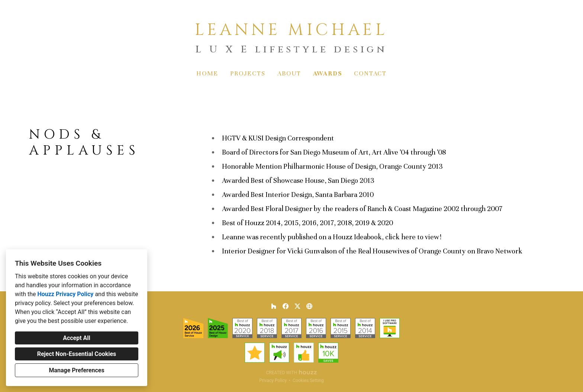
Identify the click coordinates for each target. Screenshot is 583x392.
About (289, 73)
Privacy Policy (273, 380)
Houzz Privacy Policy (65, 294)
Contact (370, 73)
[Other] (309, 306)
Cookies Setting (308, 380)
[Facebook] (286, 306)
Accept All (77, 338)
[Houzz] (274, 306)
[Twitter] (297, 306)
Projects (248, 73)
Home (207, 73)
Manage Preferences (76, 370)
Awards (328, 73)
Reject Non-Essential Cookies (77, 354)
